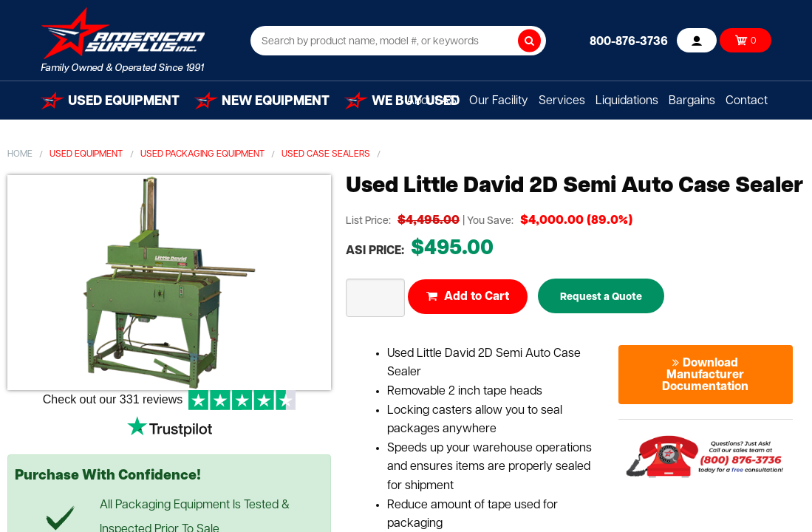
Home (20, 154)
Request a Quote (601, 297)
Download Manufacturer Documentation (705, 375)
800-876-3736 (629, 42)
